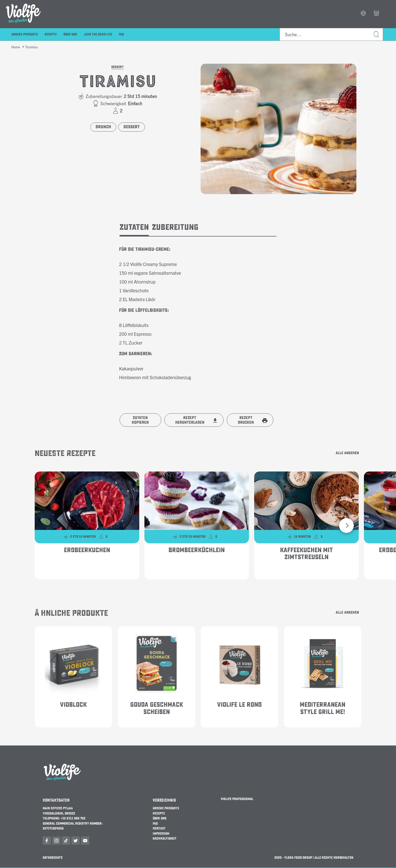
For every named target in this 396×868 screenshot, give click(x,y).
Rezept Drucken (246, 420)
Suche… (377, 35)
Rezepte (51, 35)
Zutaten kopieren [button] (140, 420)
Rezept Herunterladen (190, 420)
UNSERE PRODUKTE (166, 809)
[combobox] (331, 35)
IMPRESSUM (161, 834)
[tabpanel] (198, 309)
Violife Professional (237, 800)
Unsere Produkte (25, 35)
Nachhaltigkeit (165, 839)
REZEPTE (159, 814)
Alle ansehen (343, 454)
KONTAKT (159, 829)
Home (16, 47)
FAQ (121, 35)
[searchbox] (331, 35)
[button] (363, 14)
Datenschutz (53, 858)
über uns (70, 35)
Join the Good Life (98, 35)
